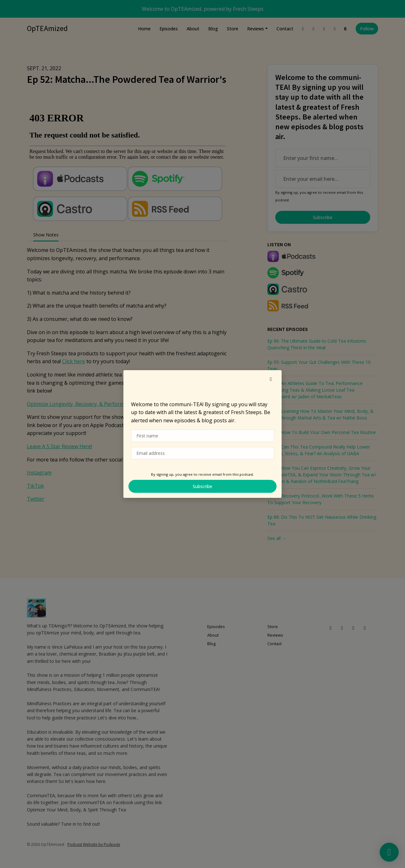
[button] (271, 379)
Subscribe (202, 486)
